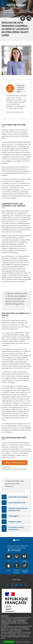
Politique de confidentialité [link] (22, 642)
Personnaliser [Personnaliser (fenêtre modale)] (9, 642)
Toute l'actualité (9, 10)
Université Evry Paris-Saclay (11, 8)
